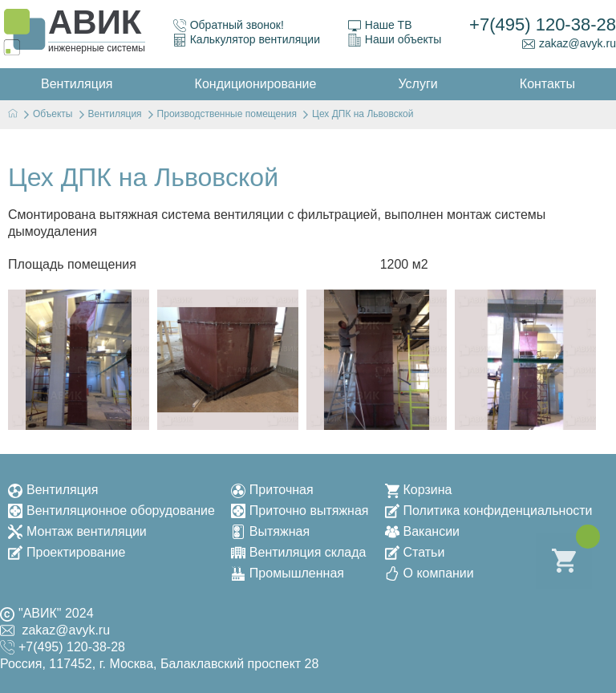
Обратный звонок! (229, 25)
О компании (430, 573)
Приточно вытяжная (300, 511)
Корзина (419, 490)
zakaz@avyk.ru (569, 44)
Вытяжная (270, 531)
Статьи (415, 552)
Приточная (272, 490)
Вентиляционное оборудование (111, 511)
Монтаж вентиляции (77, 531)
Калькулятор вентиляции (247, 40)
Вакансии (423, 531)
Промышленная (288, 573)
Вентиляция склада (299, 552)
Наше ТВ (380, 25)
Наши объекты (395, 40)
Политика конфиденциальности (489, 511)
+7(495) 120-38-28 (543, 24)
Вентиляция (53, 490)
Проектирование (67, 552)
